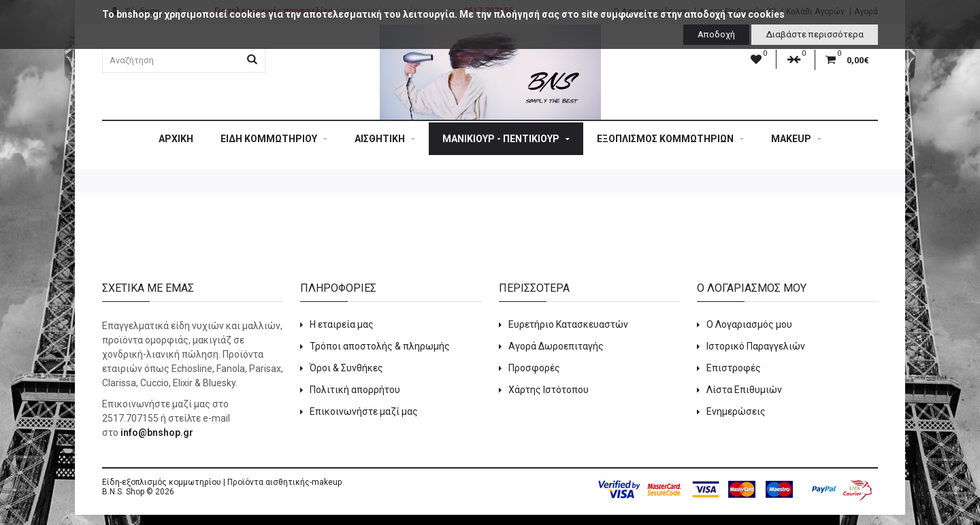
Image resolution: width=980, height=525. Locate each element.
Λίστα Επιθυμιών (744, 390)
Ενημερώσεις (736, 411)
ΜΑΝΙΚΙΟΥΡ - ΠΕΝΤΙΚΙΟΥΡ (506, 139)
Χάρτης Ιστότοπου (549, 390)
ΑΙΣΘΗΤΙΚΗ (385, 139)
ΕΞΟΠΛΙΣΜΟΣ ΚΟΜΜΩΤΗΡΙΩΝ (670, 139)
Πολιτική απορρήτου (355, 390)
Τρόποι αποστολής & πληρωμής (380, 346)
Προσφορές (534, 368)
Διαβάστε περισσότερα (815, 34)
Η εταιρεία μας (342, 324)
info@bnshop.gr (157, 433)
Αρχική (176, 139)
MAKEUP (796, 139)
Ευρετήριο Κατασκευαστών (568, 324)
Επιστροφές (734, 368)
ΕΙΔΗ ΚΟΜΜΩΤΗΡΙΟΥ (274, 139)
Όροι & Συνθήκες (346, 368)
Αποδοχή (716, 34)
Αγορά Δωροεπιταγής (556, 346)
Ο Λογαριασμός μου (749, 324)
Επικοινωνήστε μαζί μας (364, 411)
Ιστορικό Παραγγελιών (756, 346)
